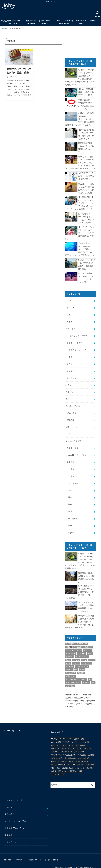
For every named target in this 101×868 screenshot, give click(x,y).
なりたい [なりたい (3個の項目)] (75, 737)
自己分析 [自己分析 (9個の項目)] (90, 762)
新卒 (69, 312)
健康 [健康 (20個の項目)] (76, 664)
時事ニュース (81, 22)
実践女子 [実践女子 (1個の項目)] (87, 753)
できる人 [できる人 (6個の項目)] (66, 737)
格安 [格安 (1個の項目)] (53, 762)
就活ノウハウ (31, 22)
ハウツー (69, 382)
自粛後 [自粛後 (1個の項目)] (54, 766)
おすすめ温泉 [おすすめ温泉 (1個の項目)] (79, 733)
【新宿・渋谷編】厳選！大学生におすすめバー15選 (86, 92)
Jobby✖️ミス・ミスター (77, 451)
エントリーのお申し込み (15, 816)
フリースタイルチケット (64, 22)
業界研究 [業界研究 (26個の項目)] (86, 677)
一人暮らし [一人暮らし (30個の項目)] (70, 661)
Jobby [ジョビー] (74, 862)
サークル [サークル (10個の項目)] (76, 655)
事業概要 (9, 830)
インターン (71, 305)
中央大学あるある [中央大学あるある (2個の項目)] (69, 750)
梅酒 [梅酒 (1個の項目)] (58, 762)
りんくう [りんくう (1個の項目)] (63, 740)
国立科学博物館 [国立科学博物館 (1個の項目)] (70, 753)
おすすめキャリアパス (76, 347)
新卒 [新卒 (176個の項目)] (90, 674)
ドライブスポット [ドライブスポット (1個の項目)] (68, 743)
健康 (70, 493)
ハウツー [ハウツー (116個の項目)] (76, 658)
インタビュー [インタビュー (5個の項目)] (70, 648)
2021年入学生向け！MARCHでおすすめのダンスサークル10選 (87, 276)
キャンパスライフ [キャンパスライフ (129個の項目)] (82, 651)
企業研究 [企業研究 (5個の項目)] (69, 664)
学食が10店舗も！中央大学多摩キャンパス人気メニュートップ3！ (86, 104)
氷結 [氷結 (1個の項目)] (77, 762)
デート (71, 521)
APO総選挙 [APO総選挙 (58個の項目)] (70, 638)
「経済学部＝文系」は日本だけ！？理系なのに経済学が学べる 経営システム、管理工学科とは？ (80, 248)
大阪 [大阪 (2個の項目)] (80, 753)
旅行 (70, 500)
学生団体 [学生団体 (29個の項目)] (81, 667)
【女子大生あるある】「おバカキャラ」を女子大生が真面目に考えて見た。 (79, 232)
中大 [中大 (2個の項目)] (83, 746)
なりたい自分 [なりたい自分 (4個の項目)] (85, 737)
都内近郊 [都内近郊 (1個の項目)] (73, 766)
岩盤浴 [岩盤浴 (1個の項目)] (64, 756)
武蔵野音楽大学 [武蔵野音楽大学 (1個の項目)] (68, 762)
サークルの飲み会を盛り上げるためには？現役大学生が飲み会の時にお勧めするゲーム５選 (79, 616)
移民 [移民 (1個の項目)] (82, 762)
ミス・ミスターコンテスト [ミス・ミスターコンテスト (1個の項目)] (69, 746)
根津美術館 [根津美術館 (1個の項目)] (90, 759)
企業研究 (70, 368)
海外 (70, 507)
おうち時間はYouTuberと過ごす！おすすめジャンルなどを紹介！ (86, 217)
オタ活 (71, 528)
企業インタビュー (74, 340)
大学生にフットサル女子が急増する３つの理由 (86, 175)
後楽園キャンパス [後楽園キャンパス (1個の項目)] (82, 756)
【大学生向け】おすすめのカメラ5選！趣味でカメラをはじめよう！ (86, 134)
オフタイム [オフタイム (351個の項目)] (70, 651)
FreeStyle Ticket (72, 403)
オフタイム (71, 472)
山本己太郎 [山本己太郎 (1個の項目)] (55, 756)
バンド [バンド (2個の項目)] (79, 743)
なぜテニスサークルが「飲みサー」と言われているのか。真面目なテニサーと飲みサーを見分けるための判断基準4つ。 (80, 77)
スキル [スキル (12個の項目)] (84, 655)
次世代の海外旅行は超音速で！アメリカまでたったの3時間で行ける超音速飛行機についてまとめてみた (80, 119)
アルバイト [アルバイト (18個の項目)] (88, 645)
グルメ (71, 486)
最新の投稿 (10, 809)
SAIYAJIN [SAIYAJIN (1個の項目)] (89, 642)
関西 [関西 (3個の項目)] (80, 766)
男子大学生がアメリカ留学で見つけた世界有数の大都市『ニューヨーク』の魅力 (79, 587)
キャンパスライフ (45, 22)
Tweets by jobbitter (12, 725)
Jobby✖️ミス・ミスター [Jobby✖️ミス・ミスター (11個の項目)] (74, 642)
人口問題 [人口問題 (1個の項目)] (91, 750)
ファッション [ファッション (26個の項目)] (86, 658)
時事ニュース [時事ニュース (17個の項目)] (76, 677)
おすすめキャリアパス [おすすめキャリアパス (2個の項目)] (74, 645)
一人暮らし (73, 514)
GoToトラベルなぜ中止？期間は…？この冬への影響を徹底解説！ (86, 263)
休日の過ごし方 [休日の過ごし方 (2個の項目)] (57, 753)
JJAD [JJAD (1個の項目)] (70, 733)
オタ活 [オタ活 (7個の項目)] (90, 648)
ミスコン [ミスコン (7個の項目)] (54, 746)
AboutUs (92, 21)
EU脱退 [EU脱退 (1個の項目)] (54, 733)
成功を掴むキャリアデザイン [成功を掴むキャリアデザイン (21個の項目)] (76, 674)
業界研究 (70, 361)
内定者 (70, 319)
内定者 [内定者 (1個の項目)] (82, 664)
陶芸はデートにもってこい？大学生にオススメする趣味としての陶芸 (86, 187)
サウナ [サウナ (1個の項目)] (71, 740)
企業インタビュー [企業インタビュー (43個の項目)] (82, 661)
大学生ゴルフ (72, 444)
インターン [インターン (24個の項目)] (81, 648)
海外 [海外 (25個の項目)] (93, 677)
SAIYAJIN (71, 417)
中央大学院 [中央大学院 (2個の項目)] (82, 750)
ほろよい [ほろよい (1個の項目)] (54, 740)
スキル (70, 354)
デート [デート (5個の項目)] (68, 658)
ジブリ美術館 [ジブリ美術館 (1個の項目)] (80, 740)
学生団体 (70, 458)
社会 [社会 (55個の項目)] (67, 680)
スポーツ (69, 389)
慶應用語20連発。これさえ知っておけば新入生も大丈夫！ (86, 147)
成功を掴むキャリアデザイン (12, 22)
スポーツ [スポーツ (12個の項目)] (92, 655)
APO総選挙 (72, 410)
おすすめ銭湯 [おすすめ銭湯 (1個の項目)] (56, 737)
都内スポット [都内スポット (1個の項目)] (63, 766)
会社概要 (7, 854)
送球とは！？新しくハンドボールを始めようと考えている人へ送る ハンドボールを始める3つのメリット (80, 162)
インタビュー (72, 375)
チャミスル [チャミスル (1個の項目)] (55, 743)
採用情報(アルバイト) (14, 823)
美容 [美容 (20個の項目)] (73, 680)
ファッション (74, 479)
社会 (69, 431)
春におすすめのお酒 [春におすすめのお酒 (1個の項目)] (58, 759)
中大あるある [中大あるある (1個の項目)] (56, 750)
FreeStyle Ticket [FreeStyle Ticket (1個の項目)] (82, 638)
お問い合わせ (11, 837)
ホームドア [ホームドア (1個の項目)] (87, 743)
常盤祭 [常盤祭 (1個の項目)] (71, 756)
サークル (70, 465)
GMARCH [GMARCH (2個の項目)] (62, 733)
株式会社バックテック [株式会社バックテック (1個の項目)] (76, 759)
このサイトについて (13, 802)
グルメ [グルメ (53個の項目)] (68, 655)
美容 (67, 396)
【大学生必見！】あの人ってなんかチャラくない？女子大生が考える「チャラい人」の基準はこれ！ (79, 202)
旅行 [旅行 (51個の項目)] (67, 677)
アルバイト (70, 326)
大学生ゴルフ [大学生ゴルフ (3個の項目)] (70, 667)
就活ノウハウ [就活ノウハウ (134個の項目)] (70, 671)
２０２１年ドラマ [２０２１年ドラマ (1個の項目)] (58, 769)
